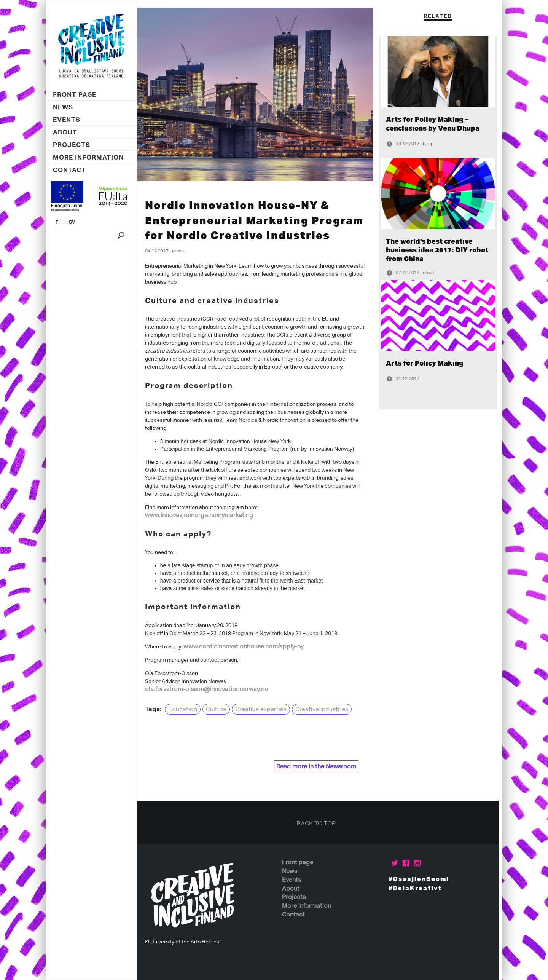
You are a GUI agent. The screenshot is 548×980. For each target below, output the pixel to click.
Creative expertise (264, 709)
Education (186, 709)
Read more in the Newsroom (320, 766)
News (63, 107)
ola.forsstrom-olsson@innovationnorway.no (210, 689)
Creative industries (325, 709)
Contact (69, 170)
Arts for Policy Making (429, 363)
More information (88, 157)
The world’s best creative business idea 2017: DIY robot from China (441, 250)
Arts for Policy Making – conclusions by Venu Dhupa (437, 124)
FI (57, 222)
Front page (75, 95)
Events (67, 120)
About (65, 132)
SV (72, 222)
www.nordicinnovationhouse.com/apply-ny (247, 646)
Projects (72, 145)
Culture (220, 709)
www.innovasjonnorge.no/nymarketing (202, 515)
